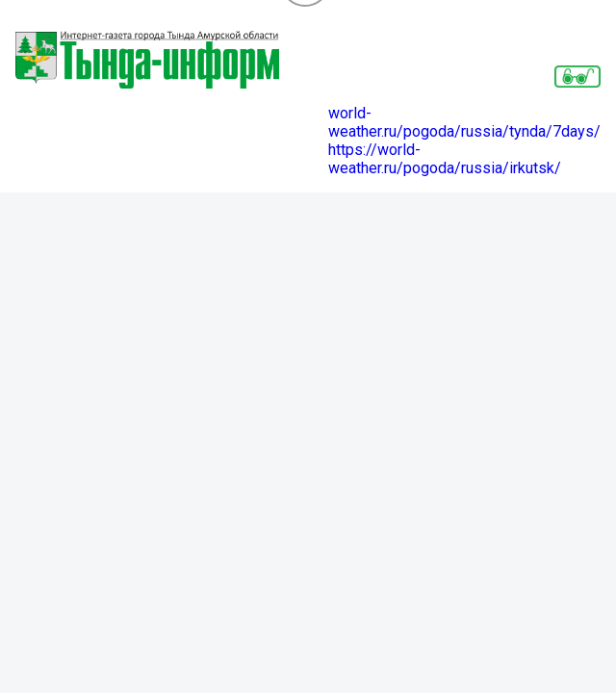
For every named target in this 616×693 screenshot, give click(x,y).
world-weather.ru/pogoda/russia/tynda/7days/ (464, 122)
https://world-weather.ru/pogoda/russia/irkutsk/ (445, 159)
